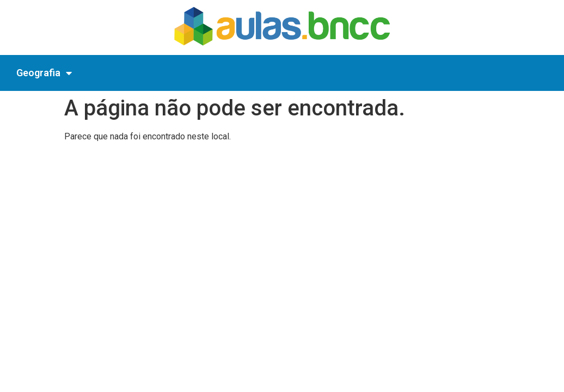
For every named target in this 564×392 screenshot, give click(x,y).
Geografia (44, 73)
